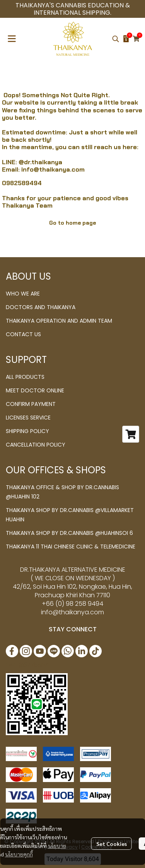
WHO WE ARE (23, 294)
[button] (116, 39)
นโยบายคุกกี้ (19, 854)
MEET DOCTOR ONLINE (35, 390)
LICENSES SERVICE (28, 418)
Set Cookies (112, 844)
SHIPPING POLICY (27, 431)
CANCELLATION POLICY (36, 445)
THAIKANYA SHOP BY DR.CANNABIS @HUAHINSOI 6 (69, 533)
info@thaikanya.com (53, 169)
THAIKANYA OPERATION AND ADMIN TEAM (59, 321)
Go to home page (72, 223)
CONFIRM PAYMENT (31, 404)
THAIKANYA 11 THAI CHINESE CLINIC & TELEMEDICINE (71, 547)
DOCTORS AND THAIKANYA (41, 307)
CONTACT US (23, 334)
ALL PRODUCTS (25, 377)
